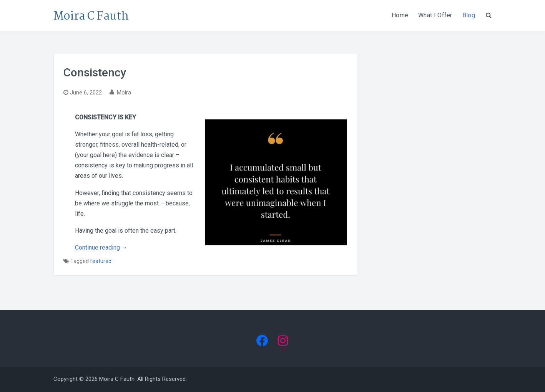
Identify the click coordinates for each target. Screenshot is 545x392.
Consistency (95, 72)
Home (400, 15)
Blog (469, 15)
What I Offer (435, 15)
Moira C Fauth (91, 17)
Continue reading (101, 247)
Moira (124, 93)
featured (101, 261)
